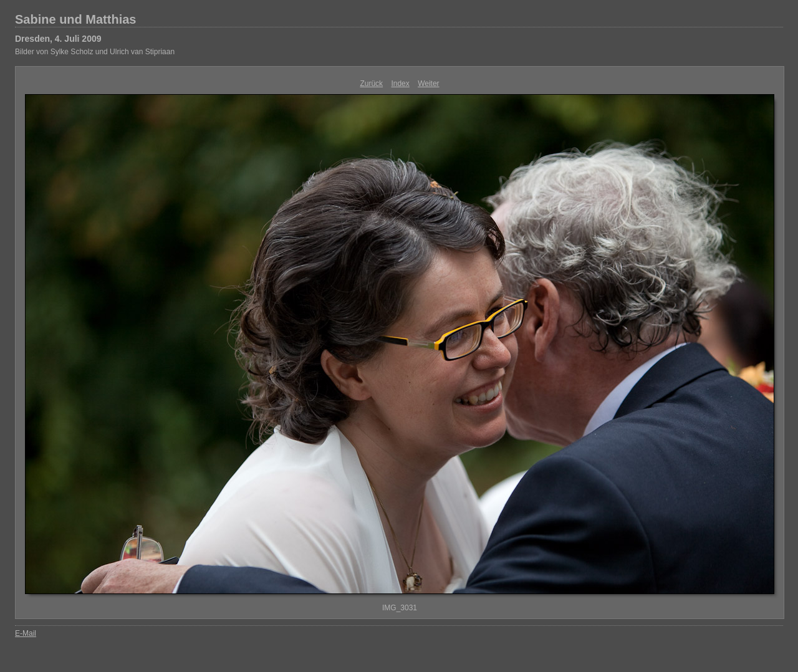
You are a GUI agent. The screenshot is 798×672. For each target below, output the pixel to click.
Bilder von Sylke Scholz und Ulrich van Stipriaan (95, 52)
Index (400, 84)
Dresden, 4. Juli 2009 (58, 39)
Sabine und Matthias (75, 19)
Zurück (371, 84)
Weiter (428, 84)
